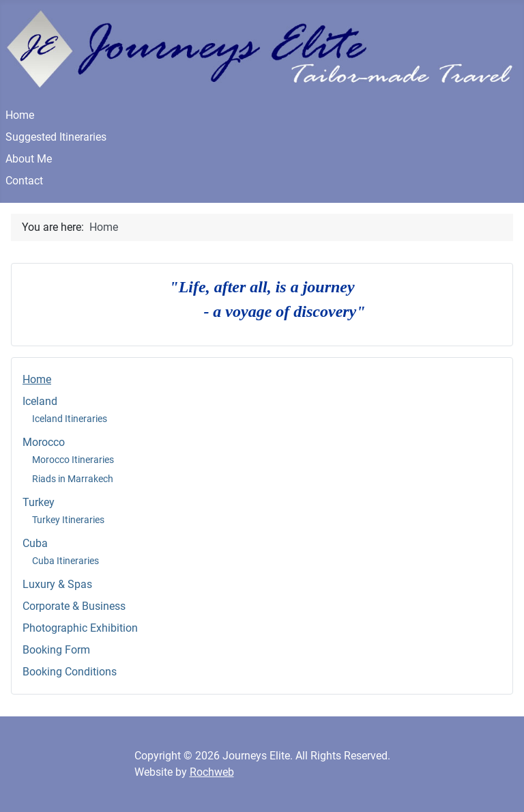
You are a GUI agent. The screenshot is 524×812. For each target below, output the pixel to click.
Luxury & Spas (57, 584)
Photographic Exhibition (80, 628)
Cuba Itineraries (65, 561)
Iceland (40, 401)
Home (20, 115)
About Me (29, 159)
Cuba (35, 543)
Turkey (39, 502)
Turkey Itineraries (68, 520)
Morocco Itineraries (73, 460)
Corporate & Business (74, 606)
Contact (24, 181)
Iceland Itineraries (70, 419)
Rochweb (212, 772)
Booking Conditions (70, 672)
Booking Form (56, 650)
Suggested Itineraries (56, 137)
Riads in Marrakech (73, 479)
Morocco (44, 442)
